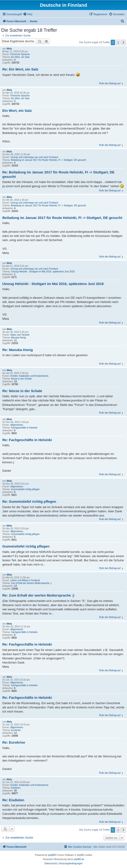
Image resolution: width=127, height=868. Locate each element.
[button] (124, 42)
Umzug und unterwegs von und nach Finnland (34, 157)
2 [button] (118, 42)
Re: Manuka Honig (18, 350)
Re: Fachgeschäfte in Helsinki (27, 440)
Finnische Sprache (20, 54)
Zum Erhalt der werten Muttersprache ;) (31, 583)
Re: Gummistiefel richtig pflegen (29, 501)
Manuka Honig (18, 338)
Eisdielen (16, 788)
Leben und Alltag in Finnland (25, 580)
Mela (9, 49)
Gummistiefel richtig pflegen (25, 489)
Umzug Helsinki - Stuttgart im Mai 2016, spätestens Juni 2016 (43, 272)
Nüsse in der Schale (21, 379)
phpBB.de (79, 859)
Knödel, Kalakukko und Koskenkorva (29, 376)
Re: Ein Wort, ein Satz (20, 69)
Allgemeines (17, 425)
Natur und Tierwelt (20, 335)
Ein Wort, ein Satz (20, 57)
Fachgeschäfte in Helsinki (24, 428)
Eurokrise (16, 730)
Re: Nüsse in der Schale (22, 391)
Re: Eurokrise (14, 742)
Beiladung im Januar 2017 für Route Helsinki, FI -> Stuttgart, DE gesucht (48, 160)
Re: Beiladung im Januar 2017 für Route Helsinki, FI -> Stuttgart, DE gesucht (58, 174)
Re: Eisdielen (13, 800)
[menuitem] (28, 14)
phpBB (51, 855)
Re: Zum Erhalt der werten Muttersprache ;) (38, 595)
